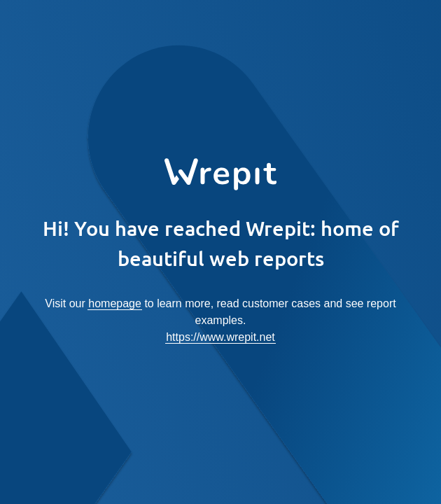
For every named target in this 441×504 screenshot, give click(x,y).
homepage (115, 303)
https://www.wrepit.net (220, 337)
